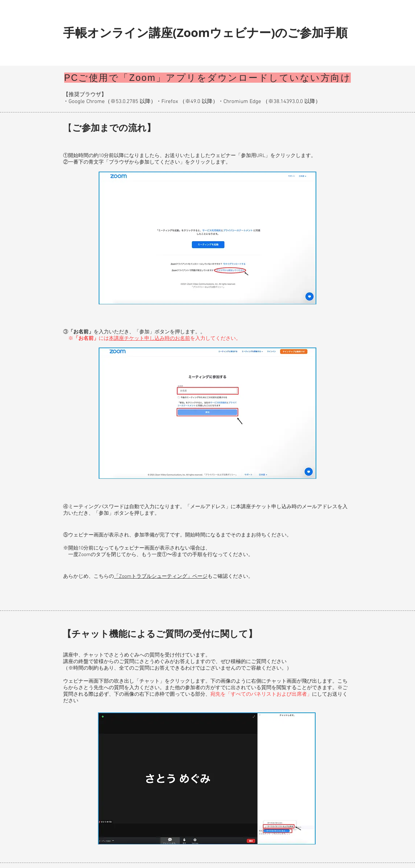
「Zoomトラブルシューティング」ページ (161, 577)
